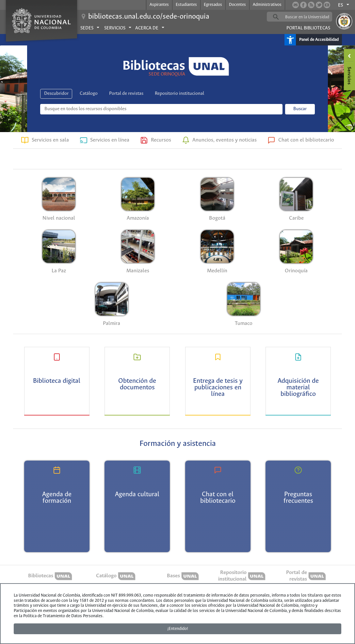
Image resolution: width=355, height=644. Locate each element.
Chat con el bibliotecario (306, 140)
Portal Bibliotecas (308, 28)
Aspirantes (159, 5)
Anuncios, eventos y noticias (225, 140)
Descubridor (56, 93)
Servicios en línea (110, 140)
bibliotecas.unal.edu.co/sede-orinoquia (149, 17)
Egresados (213, 5)
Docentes (237, 5)
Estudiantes (186, 5)
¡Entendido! (178, 629)
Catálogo (89, 93)
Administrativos (267, 5)
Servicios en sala (50, 140)
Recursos (161, 140)
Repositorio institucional (179, 93)
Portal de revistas (126, 93)
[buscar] (310, 17)
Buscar (300, 109)
